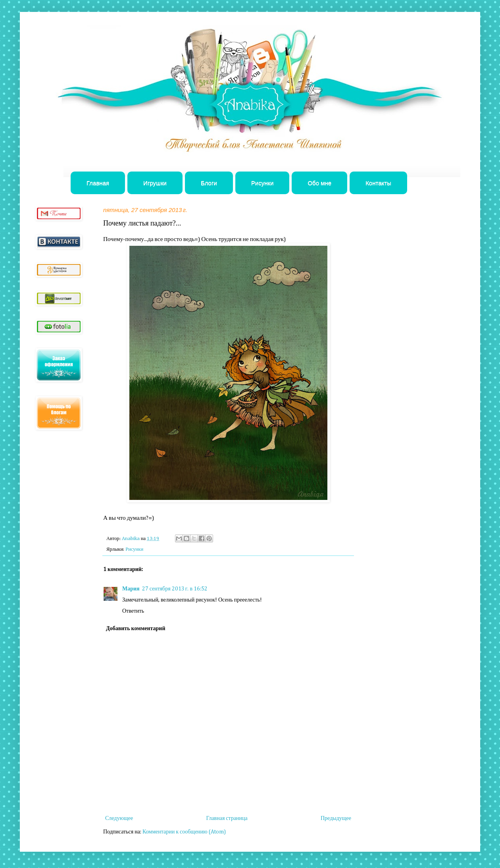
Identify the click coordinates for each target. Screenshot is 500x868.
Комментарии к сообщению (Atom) (184, 832)
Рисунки (262, 183)
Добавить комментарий (136, 629)
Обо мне (319, 183)
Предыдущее (336, 818)
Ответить (133, 611)
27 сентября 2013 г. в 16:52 (175, 589)
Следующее (119, 818)
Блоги (209, 183)
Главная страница (227, 818)
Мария (131, 589)
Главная (98, 183)
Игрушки (155, 183)
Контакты (378, 183)
